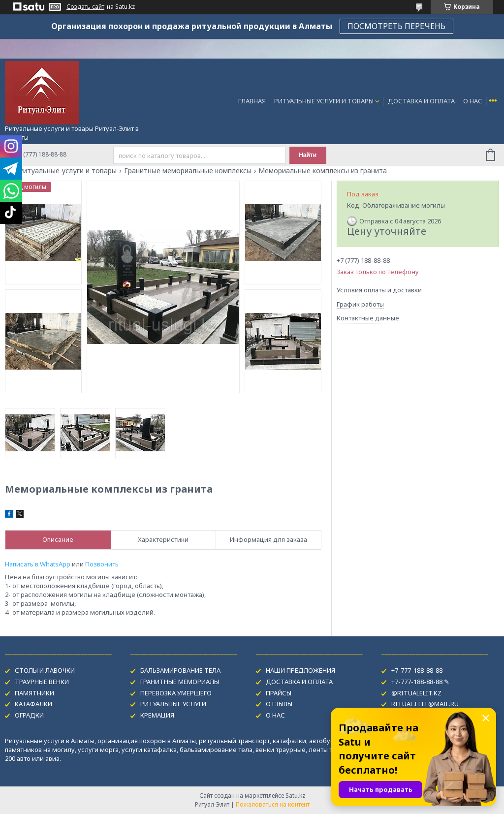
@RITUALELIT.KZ (416, 693)
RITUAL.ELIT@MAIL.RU (425, 704)
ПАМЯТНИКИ (34, 693)
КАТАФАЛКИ (33, 704)
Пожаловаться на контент (273, 804)
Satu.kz (295, 796)
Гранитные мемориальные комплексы (188, 171)
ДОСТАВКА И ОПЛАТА (421, 101)
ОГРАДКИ (29, 715)
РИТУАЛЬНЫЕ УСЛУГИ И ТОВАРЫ (324, 101)
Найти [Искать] (308, 155)
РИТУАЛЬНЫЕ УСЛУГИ (173, 704)
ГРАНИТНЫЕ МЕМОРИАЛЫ (180, 682)
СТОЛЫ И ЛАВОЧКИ (45, 670)
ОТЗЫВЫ (279, 704)
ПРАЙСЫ (279, 693)
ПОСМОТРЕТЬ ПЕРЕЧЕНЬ (396, 26)
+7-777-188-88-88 (417, 670)
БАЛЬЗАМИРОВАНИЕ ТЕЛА (180, 670)
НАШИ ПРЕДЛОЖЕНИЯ (300, 670)
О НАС (473, 101)
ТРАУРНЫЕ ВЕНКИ (42, 682)
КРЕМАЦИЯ (157, 715)
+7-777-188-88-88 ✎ (420, 682)
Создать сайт (85, 7)
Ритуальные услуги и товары (68, 171)
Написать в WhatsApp (38, 564)
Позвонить (102, 564)
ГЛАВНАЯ (252, 101)
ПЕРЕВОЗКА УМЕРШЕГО (176, 693)
